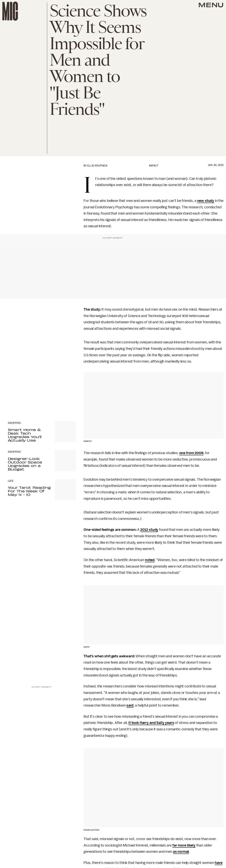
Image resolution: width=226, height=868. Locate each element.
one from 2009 (191, 453)
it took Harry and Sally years (151, 723)
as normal (181, 852)
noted (150, 560)
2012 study (149, 530)
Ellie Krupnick (97, 166)
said (130, 705)
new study (206, 201)
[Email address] (42, 373)
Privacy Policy (16, 391)
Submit (66, 384)
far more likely (184, 845)
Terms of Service (62, 389)
